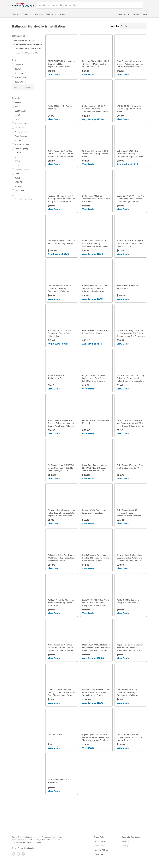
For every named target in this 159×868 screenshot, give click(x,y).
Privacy (144, 14)
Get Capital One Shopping (132, 842)
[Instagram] (23, 859)
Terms (136, 14)
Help (129, 14)
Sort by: (115, 26)
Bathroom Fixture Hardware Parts (29, 49)
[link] (23, 5)
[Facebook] (14, 859)
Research (125, 847)
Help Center (99, 851)
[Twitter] (18, 859)
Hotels (62, 14)
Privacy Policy (99, 842)
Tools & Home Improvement (24, 40)
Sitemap (125, 851)
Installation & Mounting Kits (27, 53)
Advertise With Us (101, 855)
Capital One (99, 860)
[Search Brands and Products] (140, 5)
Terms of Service (100, 847)
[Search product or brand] (90, 5)
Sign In (122, 14)
